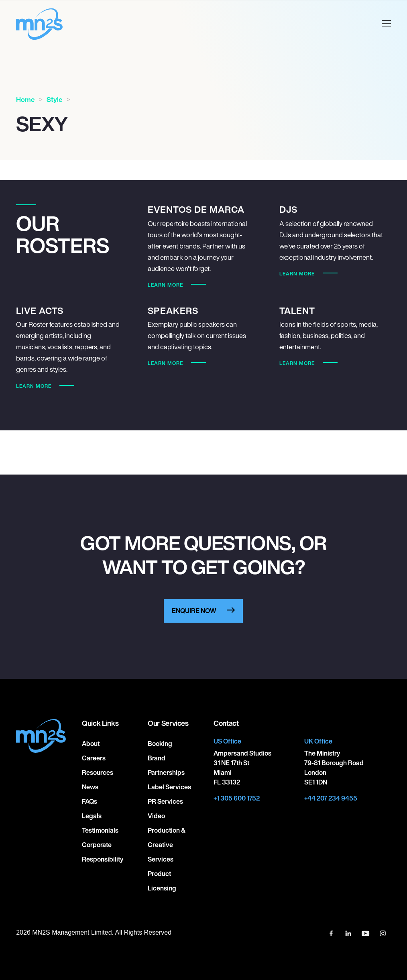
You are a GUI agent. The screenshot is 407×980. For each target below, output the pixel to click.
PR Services (165, 801)
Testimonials (100, 830)
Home (25, 99)
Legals (92, 816)
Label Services (169, 787)
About (91, 744)
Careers (94, 758)
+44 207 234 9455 (331, 798)
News (90, 787)
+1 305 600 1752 (237, 798)
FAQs (90, 801)
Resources (98, 772)
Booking (160, 744)
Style (55, 99)
